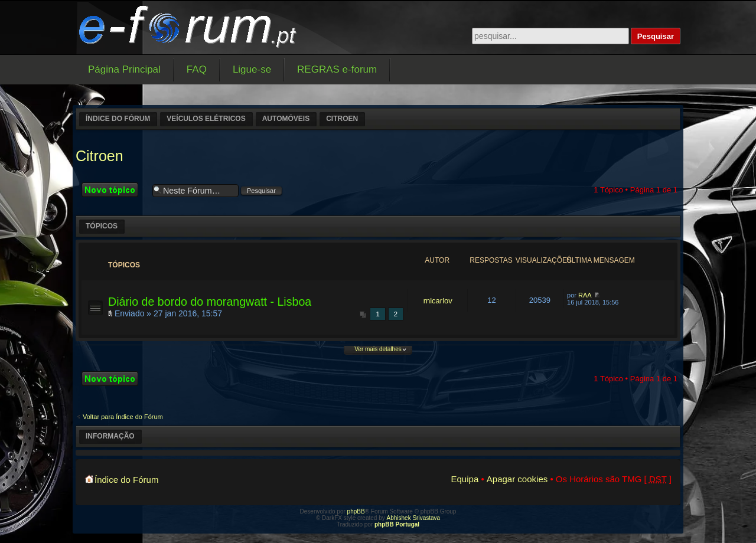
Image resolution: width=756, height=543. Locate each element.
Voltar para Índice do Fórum (123, 417)
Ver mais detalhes (378, 349)
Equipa (465, 479)
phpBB (356, 511)
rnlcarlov (438, 301)
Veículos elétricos (206, 119)
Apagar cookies (517, 479)
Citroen (342, 119)
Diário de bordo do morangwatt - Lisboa (210, 302)
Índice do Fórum (118, 119)
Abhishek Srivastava (414, 518)
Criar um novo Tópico (114, 190)
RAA (585, 295)
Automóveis (286, 119)
